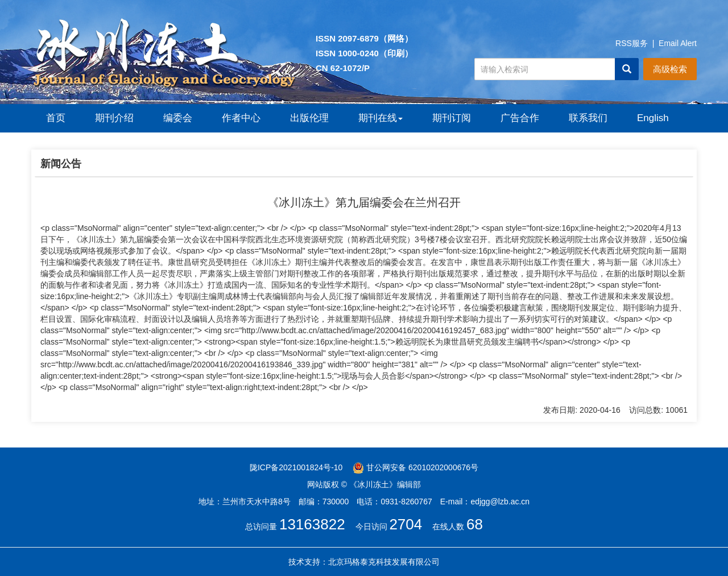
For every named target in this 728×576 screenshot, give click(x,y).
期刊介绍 (114, 118)
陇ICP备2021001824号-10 (296, 467)
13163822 (312, 524)
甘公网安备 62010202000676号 (415, 467)
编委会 (178, 118)
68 (475, 524)
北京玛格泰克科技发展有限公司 (384, 562)
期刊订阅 (452, 118)
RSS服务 (632, 43)
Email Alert (678, 43)
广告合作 (520, 118)
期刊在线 (380, 118)
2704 (406, 524)
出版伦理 (309, 118)
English (653, 118)
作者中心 (241, 118)
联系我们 (588, 118)
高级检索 (670, 69)
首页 (56, 118)
